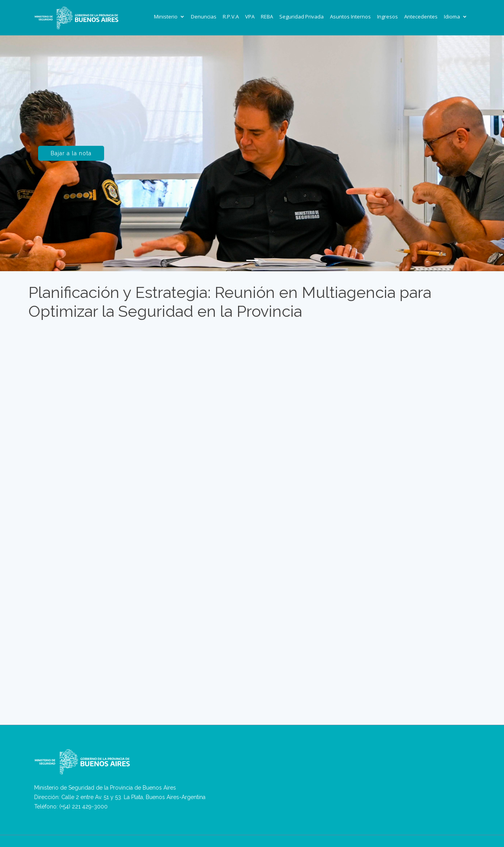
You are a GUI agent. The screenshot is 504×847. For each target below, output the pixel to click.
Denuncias (204, 17)
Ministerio (166, 17)
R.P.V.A (231, 17)
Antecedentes (421, 17)
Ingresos (388, 17)
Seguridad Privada (301, 17)
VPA (250, 17)
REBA (267, 17)
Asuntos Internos (350, 17)
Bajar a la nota (71, 153)
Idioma (452, 17)
